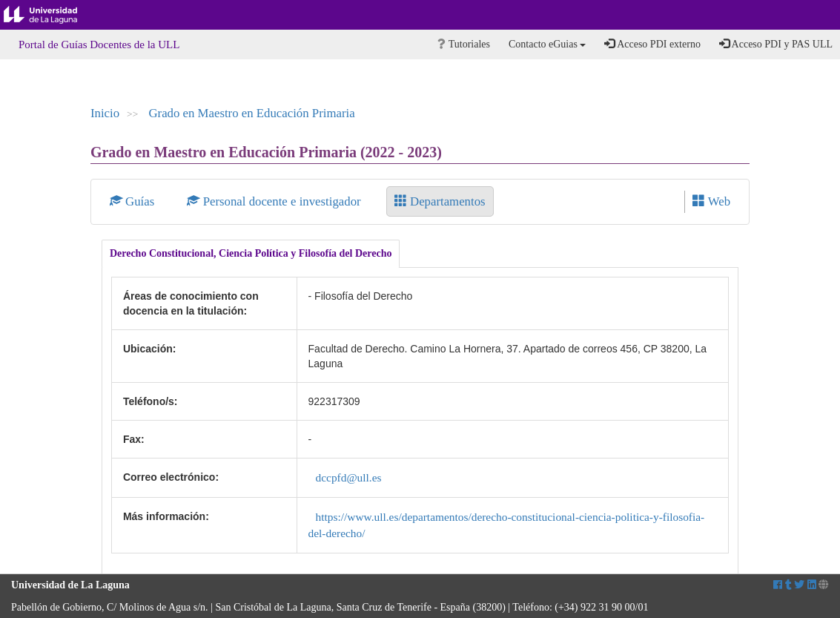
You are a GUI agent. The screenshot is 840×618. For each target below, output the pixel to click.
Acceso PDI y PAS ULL (776, 44)
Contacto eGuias (547, 44)
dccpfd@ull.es (349, 477)
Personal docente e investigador (275, 201)
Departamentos (440, 201)
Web (711, 201)
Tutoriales (464, 44)
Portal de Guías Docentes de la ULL (99, 45)
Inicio (105, 113)
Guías (134, 201)
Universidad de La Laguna (52, 15)
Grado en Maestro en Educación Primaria (251, 113)
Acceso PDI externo (652, 44)
